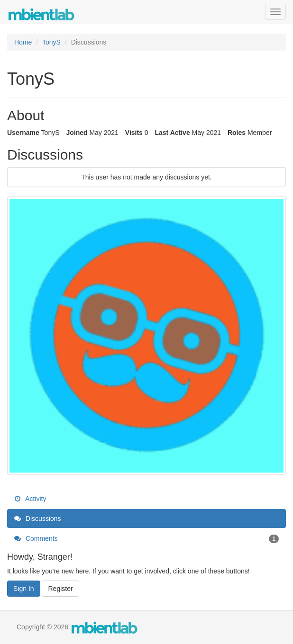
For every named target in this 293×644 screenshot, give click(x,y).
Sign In (24, 589)
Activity (30, 499)
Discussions (38, 519)
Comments (146, 538)
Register (60, 589)
